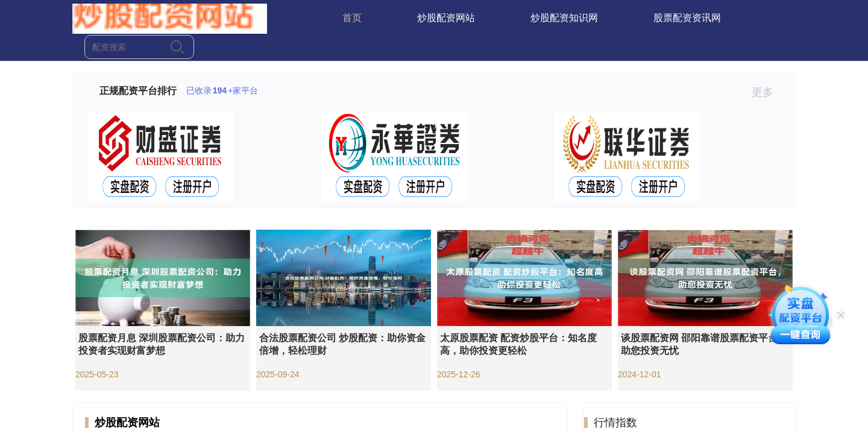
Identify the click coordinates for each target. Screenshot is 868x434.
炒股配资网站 (446, 18)
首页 (352, 18)
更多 (768, 92)
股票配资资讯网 (687, 18)
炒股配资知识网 (564, 18)
